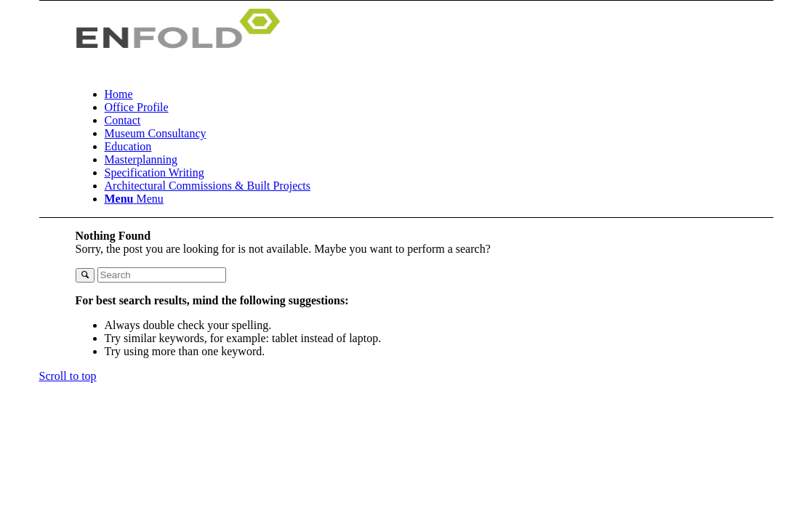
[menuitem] (457, 94)
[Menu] (134, 199)
